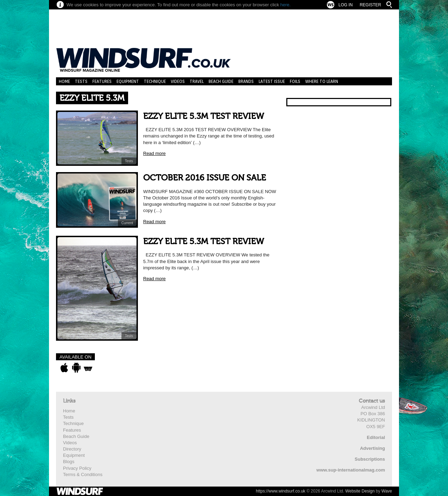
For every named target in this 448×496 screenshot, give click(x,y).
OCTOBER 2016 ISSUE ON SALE (205, 178)
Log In (346, 5)
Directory (72, 449)
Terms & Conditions (83, 474)
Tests (81, 81)
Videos (178, 81)
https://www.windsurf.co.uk (281, 491)
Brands (246, 81)
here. (286, 5)
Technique (155, 81)
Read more (154, 153)
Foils (295, 81)
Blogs (69, 462)
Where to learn (322, 81)
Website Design (360, 491)
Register (370, 5)
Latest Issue (272, 81)
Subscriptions (370, 459)
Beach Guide (221, 81)
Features (102, 81)
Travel (197, 81)
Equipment (128, 81)
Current (127, 223)
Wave (387, 491)
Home (64, 81)
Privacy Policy (77, 468)
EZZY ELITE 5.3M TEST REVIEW (204, 116)
